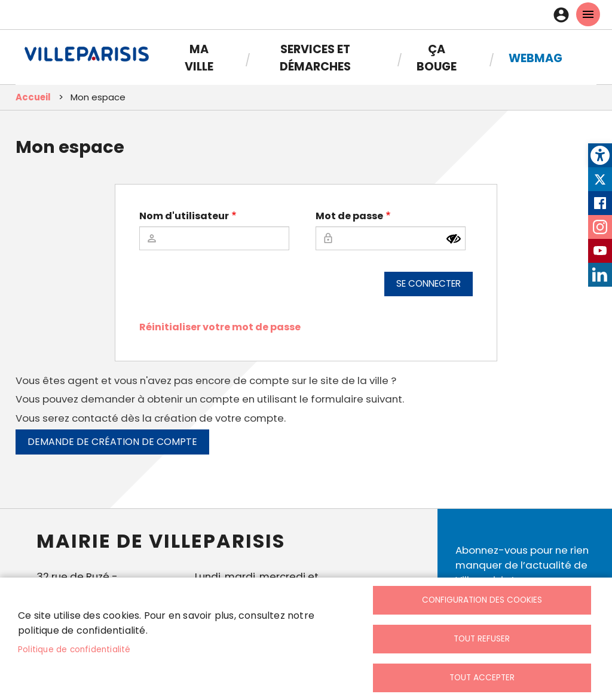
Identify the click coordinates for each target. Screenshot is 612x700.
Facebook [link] (600, 203)
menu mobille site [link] (588, 14)
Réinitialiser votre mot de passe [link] (220, 327)
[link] (600, 155)
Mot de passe (349, 216)
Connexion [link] (564, 15)
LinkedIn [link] (600, 275)
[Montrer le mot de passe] (454, 239)
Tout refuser (482, 639)
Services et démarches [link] (315, 58)
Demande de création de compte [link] (112, 442)
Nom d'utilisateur (184, 216)
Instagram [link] (600, 227)
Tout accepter (482, 678)
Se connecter (429, 283)
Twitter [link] (600, 179)
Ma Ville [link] (199, 58)
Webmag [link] (535, 58)
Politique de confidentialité (74, 650)
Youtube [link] (600, 251)
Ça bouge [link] (437, 58)
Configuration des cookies (482, 600)
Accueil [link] (33, 97)
